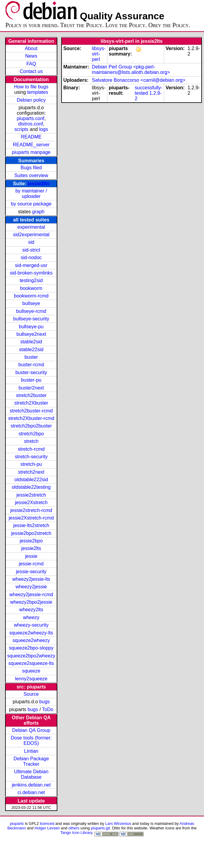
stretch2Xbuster (31, 403)
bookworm (31, 288)
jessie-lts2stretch (31, 525)
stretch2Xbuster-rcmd (31, 418)
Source (31, 694)
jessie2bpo (31, 541)
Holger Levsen (47, 828)
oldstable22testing (31, 487)
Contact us (31, 71)
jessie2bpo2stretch (31, 533)
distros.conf (30, 124)
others (74, 828)
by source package (31, 204)
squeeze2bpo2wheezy (31, 656)
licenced (47, 823)
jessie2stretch (31, 495)
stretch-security (31, 457)
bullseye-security (31, 319)
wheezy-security (31, 625)
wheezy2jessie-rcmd (31, 595)
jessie (31, 556)
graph (38, 212)
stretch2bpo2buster (31, 426)
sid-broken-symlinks (31, 273)
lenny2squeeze (31, 679)
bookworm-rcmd (31, 296)
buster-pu (31, 380)
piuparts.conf (30, 118)
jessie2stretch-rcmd (31, 510)
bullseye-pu (31, 327)
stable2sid (31, 342)
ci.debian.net (31, 792)
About (31, 48)
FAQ (31, 64)
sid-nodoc (31, 258)
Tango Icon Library (76, 833)
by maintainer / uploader (31, 194)
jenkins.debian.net (31, 785)
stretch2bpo (31, 434)
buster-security (31, 372)
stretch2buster (31, 395)
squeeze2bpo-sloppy (31, 648)
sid (31, 242)
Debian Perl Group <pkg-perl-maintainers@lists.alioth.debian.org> (131, 70)
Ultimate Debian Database (31, 774)
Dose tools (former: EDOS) (31, 741)
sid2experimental (31, 235)
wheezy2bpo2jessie (31, 602)
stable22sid (31, 350)
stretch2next (31, 472)
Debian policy (31, 100)
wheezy (31, 617)
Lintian (31, 751)
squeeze (31, 671)
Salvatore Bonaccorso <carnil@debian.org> (139, 80)
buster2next (31, 388)
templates (38, 92)
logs (44, 129)
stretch (31, 441)
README (31, 137)
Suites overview (31, 175)
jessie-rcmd (31, 564)
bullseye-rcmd (31, 311)
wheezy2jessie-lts (31, 579)
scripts (21, 129)
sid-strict (31, 250)
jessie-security (31, 572)
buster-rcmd (31, 365)
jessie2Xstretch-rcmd (31, 518)
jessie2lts (39, 184)
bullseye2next (31, 334)
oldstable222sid (31, 480)
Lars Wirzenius (118, 823)
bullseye (31, 303)
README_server (31, 145)
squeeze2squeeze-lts (31, 663)
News (31, 56)
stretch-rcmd (31, 449)
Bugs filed (31, 168)
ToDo (48, 709)
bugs (45, 702)
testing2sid (31, 280)
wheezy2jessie (31, 587)
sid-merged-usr (31, 265)
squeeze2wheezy (31, 640)
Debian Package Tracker (31, 761)
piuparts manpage (31, 152)
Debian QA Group (31, 730)
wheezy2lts (31, 610)
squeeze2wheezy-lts (31, 633)
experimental (31, 227)
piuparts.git (100, 828)
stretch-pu (31, 464)
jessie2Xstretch (31, 502)
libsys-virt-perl (99, 54)
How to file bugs (31, 87)
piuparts (17, 823)
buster (31, 357)
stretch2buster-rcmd (31, 411)
